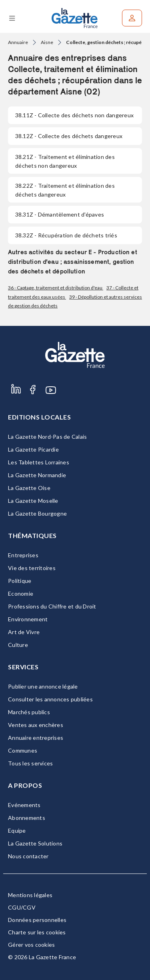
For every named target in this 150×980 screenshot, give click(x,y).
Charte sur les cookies (37, 932)
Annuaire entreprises (36, 738)
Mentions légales (30, 895)
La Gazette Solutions (35, 843)
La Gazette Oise (29, 488)
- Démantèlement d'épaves (60, 214)
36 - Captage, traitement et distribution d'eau (56, 288)
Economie (21, 593)
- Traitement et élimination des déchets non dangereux (65, 161)
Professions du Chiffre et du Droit (52, 606)
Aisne (47, 42)
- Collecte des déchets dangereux (69, 136)
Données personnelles (37, 920)
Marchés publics (29, 712)
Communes (23, 750)
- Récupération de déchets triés (66, 235)
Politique (20, 581)
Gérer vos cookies (31, 945)
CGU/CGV (22, 907)
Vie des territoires (32, 568)
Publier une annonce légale (43, 686)
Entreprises (23, 555)
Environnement (28, 619)
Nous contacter (28, 856)
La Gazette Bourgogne (37, 513)
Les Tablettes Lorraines (39, 462)
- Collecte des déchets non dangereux (74, 115)
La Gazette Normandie (37, 475)
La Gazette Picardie (33, 449)
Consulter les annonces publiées (50, 699)
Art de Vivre (24, 632)
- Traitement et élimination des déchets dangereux (65, 190)
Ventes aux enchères (36, 725)
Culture (18, 645)
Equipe (17, 830)
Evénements (24, 805)
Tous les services (30, 763)
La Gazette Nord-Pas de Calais (47, 437)
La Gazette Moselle (33, 501)
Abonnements (27, 818)
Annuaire (18, 42)
